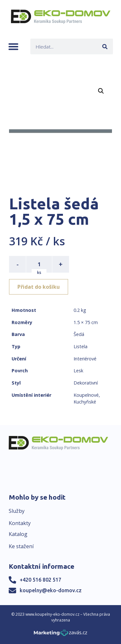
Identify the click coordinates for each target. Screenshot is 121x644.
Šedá (79, 334)
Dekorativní (86, 383)
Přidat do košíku (39, 287)
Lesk (78, 371)
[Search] (105, 46)
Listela (81, 346)
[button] (13, 46)
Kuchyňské (85, 402)
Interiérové (85, 359)
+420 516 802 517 (40, 580)
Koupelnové (86, 395)
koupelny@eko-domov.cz (51, 590)
